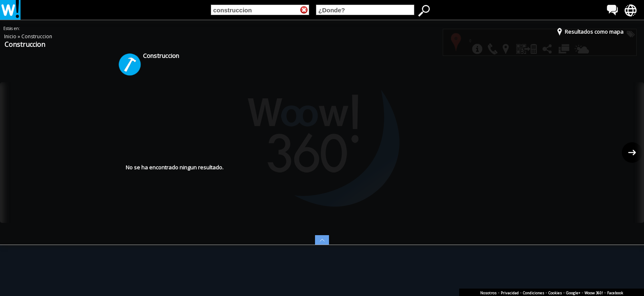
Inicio (11, 36)
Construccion (37, 36)
